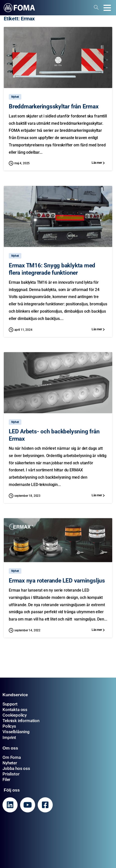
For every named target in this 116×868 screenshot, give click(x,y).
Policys (9, 726)
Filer (6, 779)
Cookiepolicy (15, 715)
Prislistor (11, 774)
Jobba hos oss (16, 768)
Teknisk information (21, 721)
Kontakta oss (15, 710)
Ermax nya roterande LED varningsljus (57, 583)
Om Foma (12, 757)
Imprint (9, 737)
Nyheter (10, 763)
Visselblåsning (16, 732)
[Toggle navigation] (107, 8)
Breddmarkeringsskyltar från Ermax (54, 106)
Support (10, 704)
